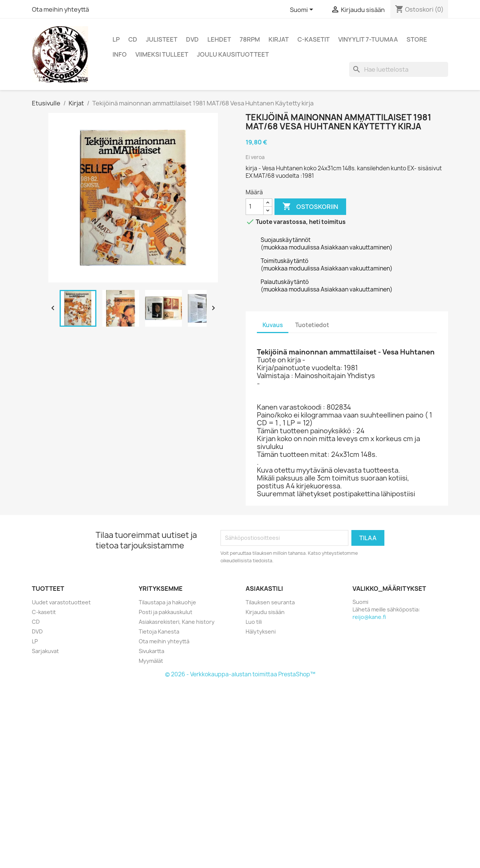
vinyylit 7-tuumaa (368, 39)
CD (133, 39)
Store (417, 39)
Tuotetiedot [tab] (312, 325)
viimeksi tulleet (162, 54)
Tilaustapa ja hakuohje (167, 602)
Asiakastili (264, 589)
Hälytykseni (261, 631)
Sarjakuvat (45, 651)
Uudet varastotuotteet (61, 602)
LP (116, 39)
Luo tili (254, 622)
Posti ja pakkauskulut (166, 612)
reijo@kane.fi (369, 617)
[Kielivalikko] (303, 10)
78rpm (250, 39)
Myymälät (151, 661)
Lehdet (219, 39)
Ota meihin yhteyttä (60, 9)
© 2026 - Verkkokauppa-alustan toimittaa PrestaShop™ (240, 674)
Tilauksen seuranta (270, 602)
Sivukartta (151, 651)
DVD (192, 39)
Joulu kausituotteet (233, 54)
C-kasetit (313, 39)
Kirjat (279, 39)
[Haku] (399, 69)
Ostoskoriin (310, 207)
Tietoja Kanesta (159, 631)
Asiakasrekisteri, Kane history (177, 622)
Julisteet (162, 39)
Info (120, 54)
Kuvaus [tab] (273, 325)
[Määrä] (255, 207)
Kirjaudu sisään (265, 612)
